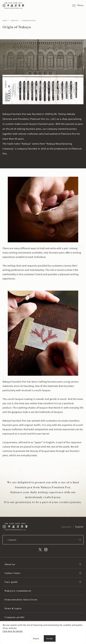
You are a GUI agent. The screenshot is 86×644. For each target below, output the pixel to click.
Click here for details (13, 631)
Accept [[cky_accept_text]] (50, 638)
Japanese (66, 527)
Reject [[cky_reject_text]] (36, 638)
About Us (15, 20)
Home (5, 20)
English (79, 527)
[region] (43, 633)
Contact (12, 540)
